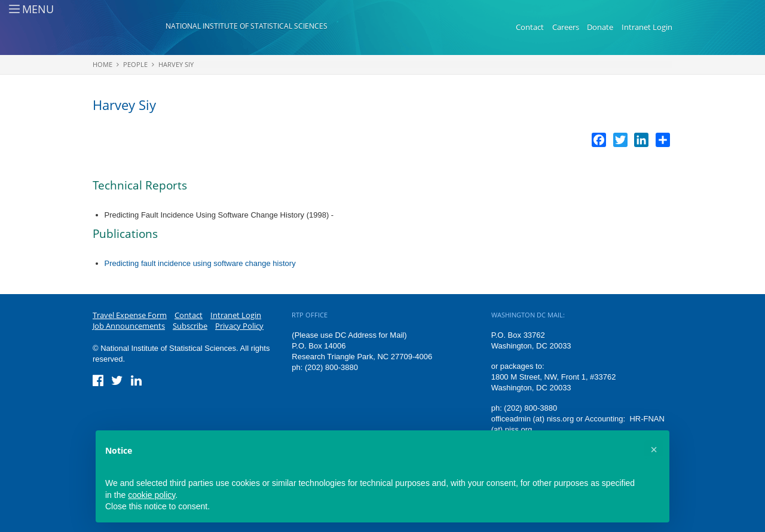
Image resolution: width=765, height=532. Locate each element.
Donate (600, 27)
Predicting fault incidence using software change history (200, 263)
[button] (654, 450)
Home (102, 64)
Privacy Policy (239, 326)
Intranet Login (647, 27)
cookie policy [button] (152, 495)
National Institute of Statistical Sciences (247, 26)
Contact (530, 27)
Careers (566, 27)
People (135, 64)
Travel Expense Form (130, 315)
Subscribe (190, 326)
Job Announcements (129, 326)
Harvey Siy (176, 64)
